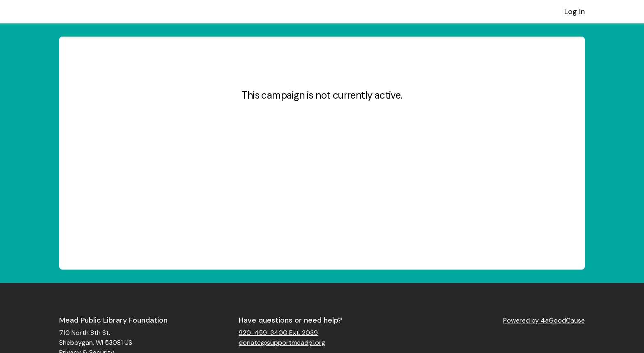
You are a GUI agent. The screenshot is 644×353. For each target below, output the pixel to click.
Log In (575, 12)
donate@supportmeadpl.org (282, 343)
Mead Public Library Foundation (113, 320)
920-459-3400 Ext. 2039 (278, 333)
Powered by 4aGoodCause (544, 320)
